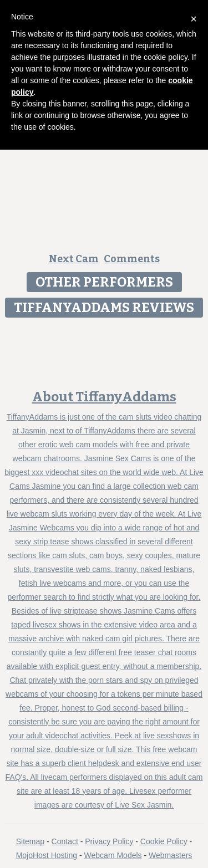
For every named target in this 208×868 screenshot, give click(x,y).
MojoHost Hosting (47, 855)
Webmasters (170, 855)
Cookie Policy (164, 841)
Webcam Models (113, 855)
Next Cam (74, 259)
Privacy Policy (109, 841)
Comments (132, 259)
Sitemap (30, 841)
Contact (65, 841)
